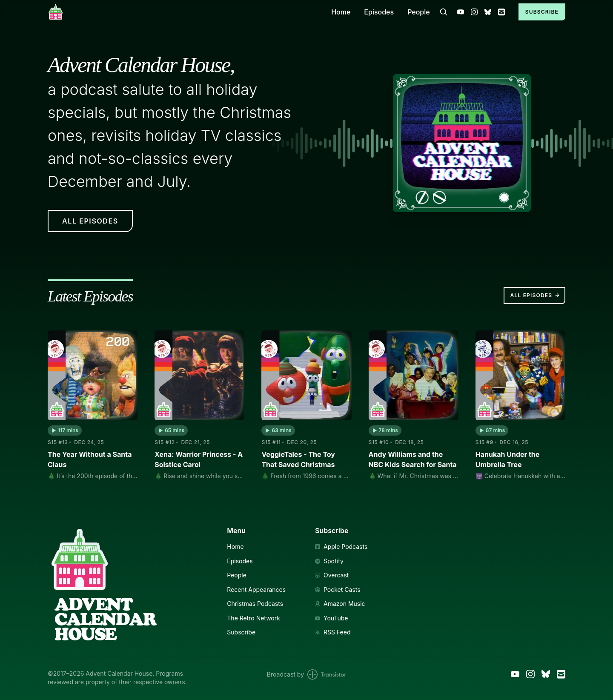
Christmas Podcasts (255, 604)
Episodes (379, 12)
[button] (65, 430)
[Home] (184, 12)
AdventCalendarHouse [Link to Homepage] (105, 619)
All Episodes (535, 295)
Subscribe (542, 12)
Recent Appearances (256, 590)
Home (341, 12)
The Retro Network (254, 618)
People (419, 12)
